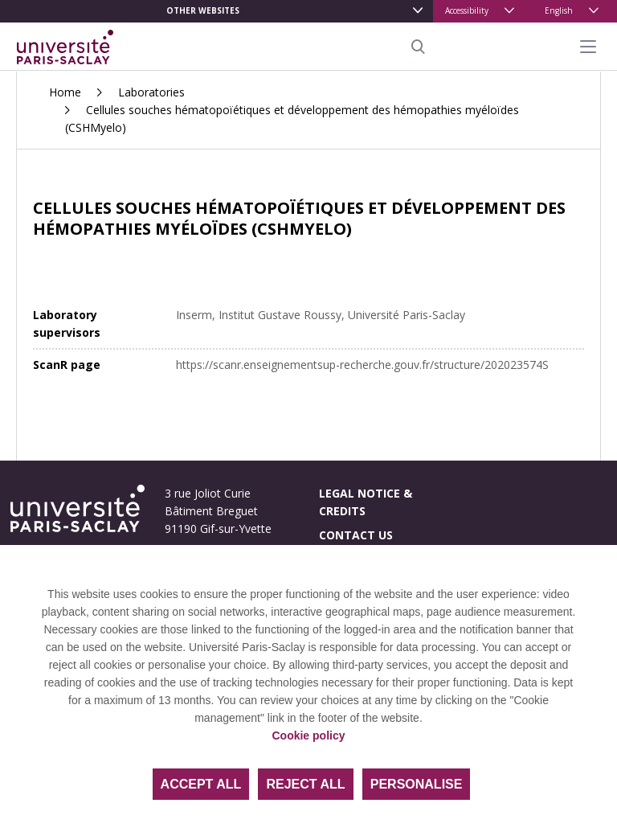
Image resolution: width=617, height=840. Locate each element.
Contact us (356, 535)
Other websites (203, 10)
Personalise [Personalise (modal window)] (417, 784)
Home (65, 92)
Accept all (201, 784)
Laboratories (151, 92)
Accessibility (467, 10)
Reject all (305, 784)
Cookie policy (308, 736)
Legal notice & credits (366, 502)
